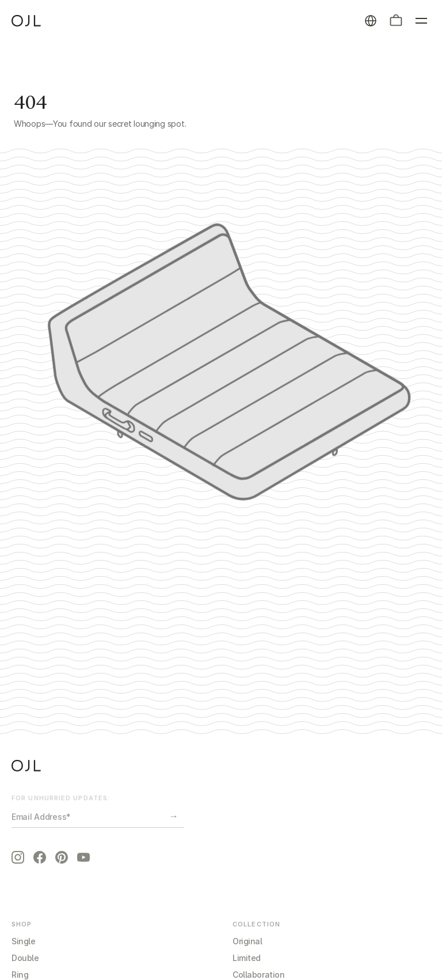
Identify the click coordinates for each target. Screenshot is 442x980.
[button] (396, 21)
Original (247, 941)
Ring (20, 975)
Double (25, 958)
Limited (247, 958)
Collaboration (259, 975)
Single (23, 941)
